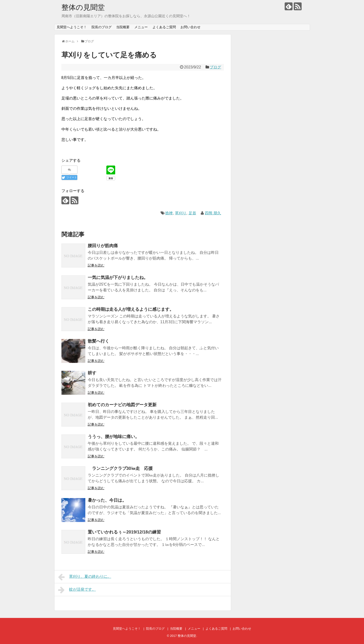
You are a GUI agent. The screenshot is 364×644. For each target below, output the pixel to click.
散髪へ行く (98, 341)
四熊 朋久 (213, 213)
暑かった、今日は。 (107, 500)
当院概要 (123, 27)
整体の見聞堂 (83, 7)
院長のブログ (102, 27)
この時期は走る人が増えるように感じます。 (131, 309)
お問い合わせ (190, 27)
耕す (92, 373)
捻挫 (169, 213)
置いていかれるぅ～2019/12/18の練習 (124, 532)
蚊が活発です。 (77, 590)
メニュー (141, 27)
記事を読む (96, 265)
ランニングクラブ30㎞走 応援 (120, 468)
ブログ (215, 67)
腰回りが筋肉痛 (103, 246)
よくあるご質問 (164, 27)
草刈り (181, 213)
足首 (192, 213)
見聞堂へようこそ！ (72, 27)
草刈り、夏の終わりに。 (85, 577)
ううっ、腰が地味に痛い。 (114, 437)
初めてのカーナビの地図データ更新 (122, 405)
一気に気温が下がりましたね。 (118, 278)
